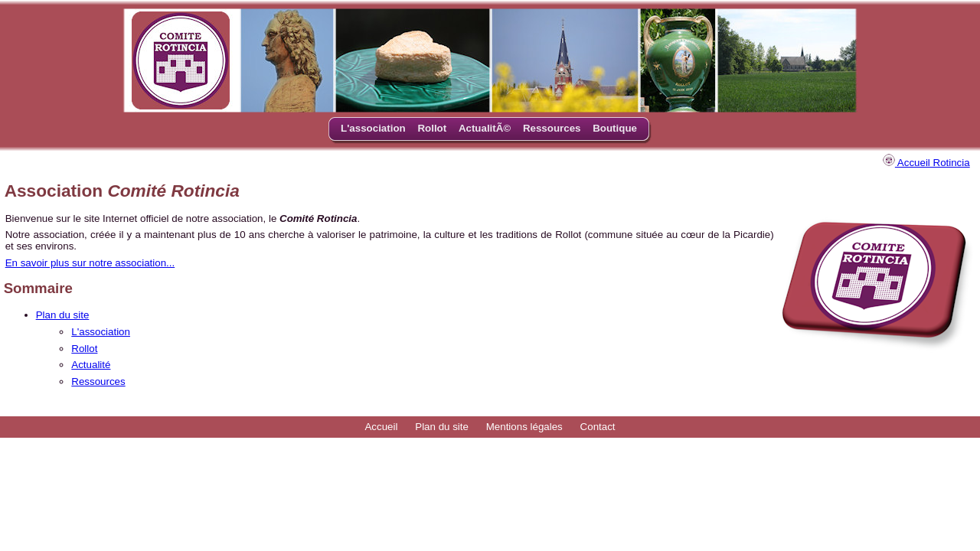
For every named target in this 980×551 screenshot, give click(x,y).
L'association (373, 128)
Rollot (432, 128)
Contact (598, 427)
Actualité (91, 365)
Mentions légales (524, 427)
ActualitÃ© (485, 128)
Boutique (615, 128)
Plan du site (63, 315)
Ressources (552, 128)
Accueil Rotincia (926, 163)
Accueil (381, 427)
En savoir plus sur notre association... (90, 263)
